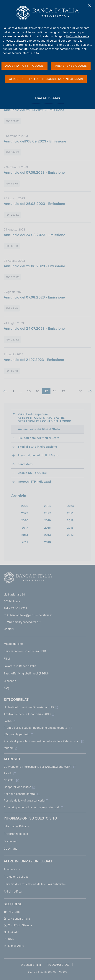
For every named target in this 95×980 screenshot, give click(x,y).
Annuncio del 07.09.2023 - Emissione (34, 172)
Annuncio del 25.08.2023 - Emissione (34, 204)
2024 (70, 506)
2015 (70, 528)
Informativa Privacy (16, 826)
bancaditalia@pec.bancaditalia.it (31, 615)
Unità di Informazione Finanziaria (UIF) (29, 707)
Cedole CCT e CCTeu (32, 473)
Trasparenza (12, 869)
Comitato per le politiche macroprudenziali (32, 807)
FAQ (6, 688)
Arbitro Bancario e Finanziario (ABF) (27, 714)
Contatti (9, 629)
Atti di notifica (13, 891)
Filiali (7, 659)
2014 (25, 535)
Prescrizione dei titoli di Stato (38, 455)
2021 (70, 513)
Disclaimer (11, 841)
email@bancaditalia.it (27, 622)
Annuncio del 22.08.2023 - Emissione (34, 266)
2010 (48, 542)
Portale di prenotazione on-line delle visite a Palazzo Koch (42, 741)
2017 (25, 528)
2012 (70, 535)
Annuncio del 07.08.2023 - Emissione (34, 297)
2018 (70, 520)
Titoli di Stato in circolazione (37, 447)
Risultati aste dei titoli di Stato (39, 438)
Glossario (10, 681)
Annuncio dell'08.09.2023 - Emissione (35, 141)
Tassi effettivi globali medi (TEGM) (26, 673)
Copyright (10, 849)
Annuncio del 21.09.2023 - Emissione (34, 110)
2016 (48, 528)
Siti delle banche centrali (20, 794)
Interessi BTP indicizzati (34, 482)
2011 (25, 542)
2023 (25, 513)
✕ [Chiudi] (90, 6)
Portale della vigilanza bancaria (24, 800)
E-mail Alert (14, 946)
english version (47, 100)
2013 (48, 535)
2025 (47, 506)
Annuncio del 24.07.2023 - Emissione (34, 328)
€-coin (8, 773)
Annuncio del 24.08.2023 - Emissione (35, 235)
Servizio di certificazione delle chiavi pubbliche (35, 884)
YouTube (12, 912)
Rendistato (25, 464)
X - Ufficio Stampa (18, 925)
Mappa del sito (13, 644)
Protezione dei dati (16, 877)
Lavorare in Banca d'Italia (20, 666)
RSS (9, 939)
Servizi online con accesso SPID (25, 651)
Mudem (9, 748)
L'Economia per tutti (17, 734)
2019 (48, 520)
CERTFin (9, 780)
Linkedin (12, 932)
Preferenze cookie (16, 834)
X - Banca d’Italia (17, 919)
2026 (25, 506)
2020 (25, 520)
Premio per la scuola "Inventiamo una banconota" (36, 728)
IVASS (8, 721)
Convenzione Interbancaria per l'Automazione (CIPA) (38, 767)
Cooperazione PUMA (17, 787)
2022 (47, 513)
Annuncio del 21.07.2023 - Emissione (34, 360)
